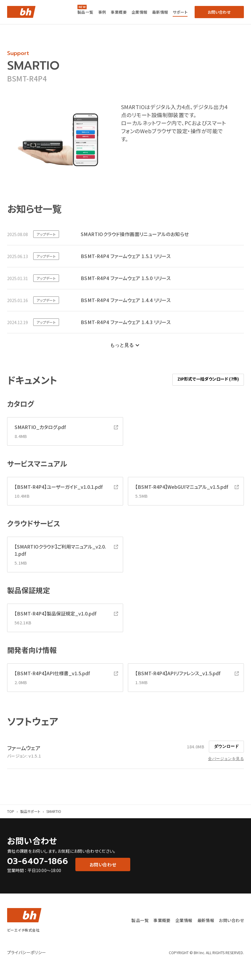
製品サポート (30, 811)
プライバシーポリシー (27, 952)
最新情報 (160, 12)
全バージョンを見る (226, 759)
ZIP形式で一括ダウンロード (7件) (208, 379)
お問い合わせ (231, 920)
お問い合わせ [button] (219, 12)
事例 (102, 12)
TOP (11, 811)
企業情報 (139, 12)
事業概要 (119, 12)
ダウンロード (226, 746)
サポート (180, 12)
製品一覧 (85, 12)
